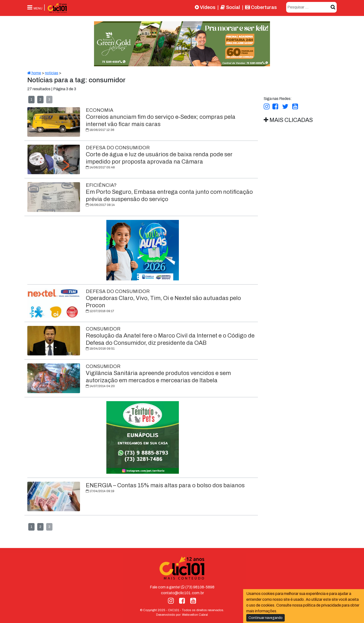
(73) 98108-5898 (198, 587)
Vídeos (205, 7)
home (34, 73)
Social (230, 7)
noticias (52, 73)
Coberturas (261, 7)
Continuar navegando (266, 618)
